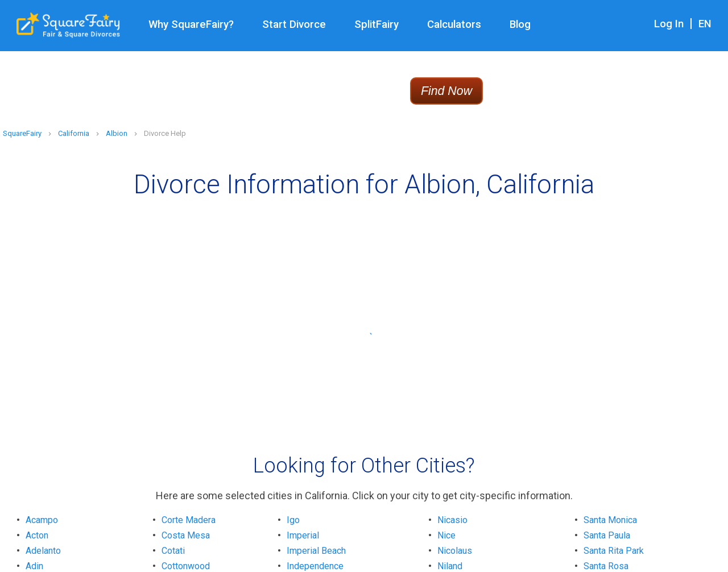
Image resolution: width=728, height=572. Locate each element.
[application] (725, 569)
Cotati (173, 551)
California (74, 133)
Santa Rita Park (614, 551)
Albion (117, 133)
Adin (34, 566)
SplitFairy (377, 24)
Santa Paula (607, 535)
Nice (446, 535)
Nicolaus (455, 551)
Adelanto (43, 551)
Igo (293, 520)
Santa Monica (610, 520)
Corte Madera (189, 520)
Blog (520, 24)
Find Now (446, 91)
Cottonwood (186, 566)
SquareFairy (22, 133)
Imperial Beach (316, 551)
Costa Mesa (186, 535)
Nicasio (452, 520)
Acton (37, 535)
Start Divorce (294, 24)
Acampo (42, 520)
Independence (315, 566)
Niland (450, 566)
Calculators (454, 24)
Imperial (303, 535)
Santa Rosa (606, 566)
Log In (669, 24)
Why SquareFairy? (191, 24)
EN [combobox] (705, 24)
